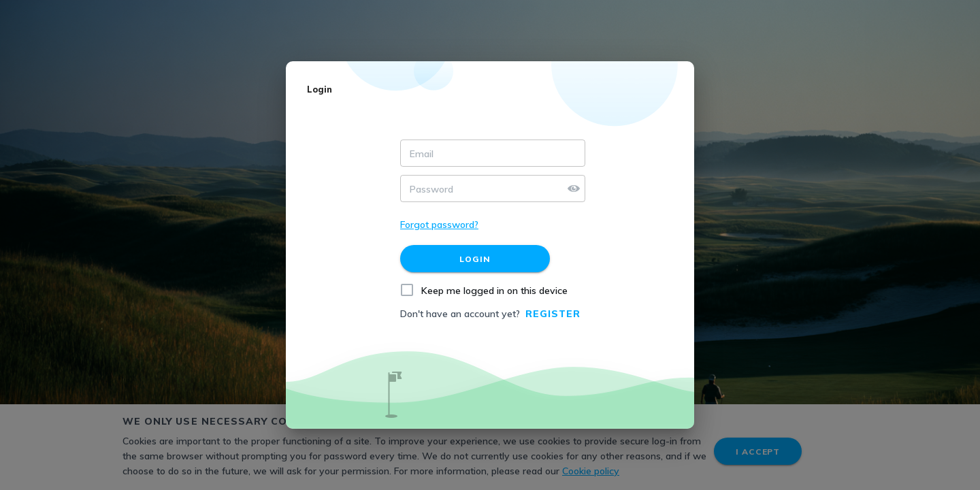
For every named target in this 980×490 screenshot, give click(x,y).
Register (553, 314)
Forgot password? (439, 225)
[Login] (475, 259)
